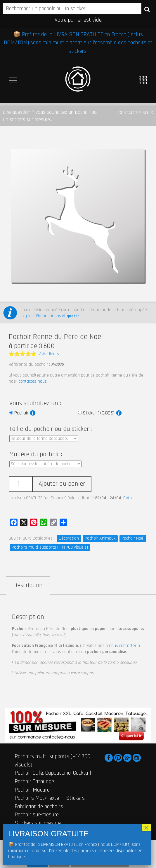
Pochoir (25, 413)
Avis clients (49, 354)
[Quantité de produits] (20, 484)
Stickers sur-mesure (38, 823)
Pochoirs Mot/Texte (37, 798)
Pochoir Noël (133, 538)
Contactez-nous (136, 113)
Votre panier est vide (78, 20)
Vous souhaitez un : (35, 403)
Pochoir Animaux (100, 538)
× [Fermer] (146, 828)
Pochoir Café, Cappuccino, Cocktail (53, 773)
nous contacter (123, 646)
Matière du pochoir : (36, 454)
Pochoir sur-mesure (37, 815)
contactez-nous (33, 381)
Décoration (69, 538)
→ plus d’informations (51, 316)
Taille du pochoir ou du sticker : (51, 429)
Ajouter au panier (62, 484)
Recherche (147, 9)
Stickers (75, 798)
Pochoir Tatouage (34, 781)
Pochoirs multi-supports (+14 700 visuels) (50, 547)
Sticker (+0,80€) (102, 413)
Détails (129, 498)
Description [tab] (28, 585)
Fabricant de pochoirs (39, 806)
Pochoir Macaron (33, 790)
